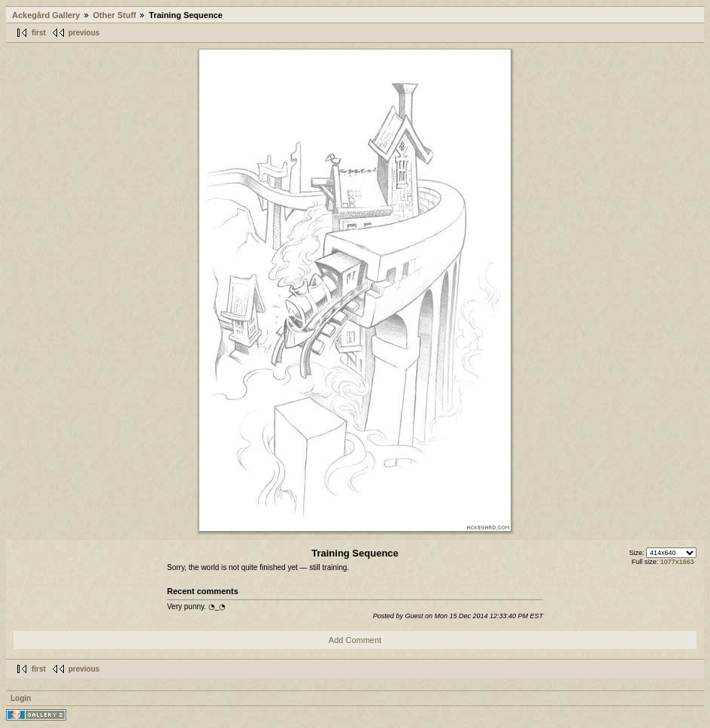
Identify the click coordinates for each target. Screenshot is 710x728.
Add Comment (355, 640)
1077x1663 (677, 562)
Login (21, 698)
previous (84, 33)
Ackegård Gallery (46, 15)
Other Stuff (115, 15)
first (39, 33)
